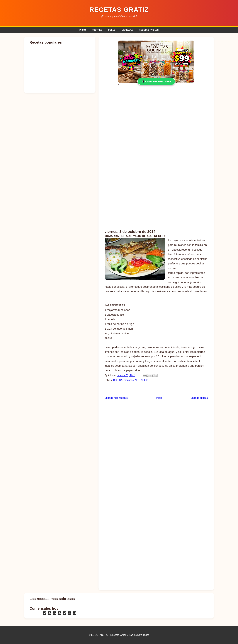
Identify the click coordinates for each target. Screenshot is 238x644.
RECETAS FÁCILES (149, 30)
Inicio (159, 398)
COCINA (118, 380)
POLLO (112, 30)
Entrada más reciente (116, 398)
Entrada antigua (199, 398)
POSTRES (97, 30)
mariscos (129, 380)
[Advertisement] (156, 113)
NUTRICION (142, 380)
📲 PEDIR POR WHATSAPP (156, 81)
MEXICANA (127, 30)
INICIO (83, 30)
